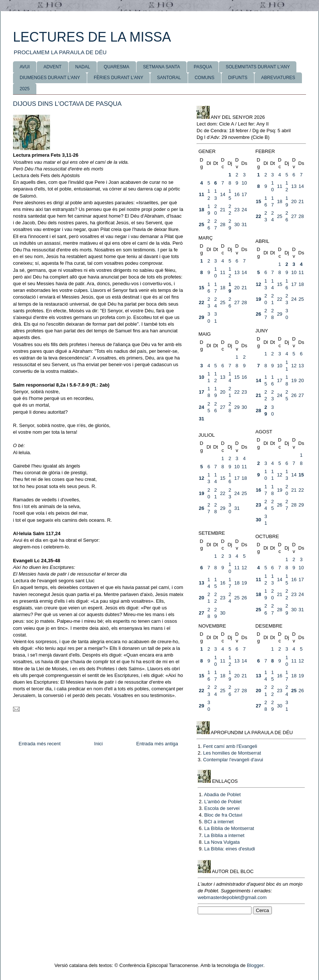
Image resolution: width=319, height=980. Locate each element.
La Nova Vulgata (222, 842)
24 (244, 210)
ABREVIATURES (278, 78)
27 (294, 216)
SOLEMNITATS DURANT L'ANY (258, 67)
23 (237, 210)
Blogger (255, 965)
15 (259, 201)
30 (237, 224)
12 (259, 284)
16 (237, 194)
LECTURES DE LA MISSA (92, 37)
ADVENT (52, 67)
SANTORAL (169, 78)
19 (259, 299)
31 (244, 224)
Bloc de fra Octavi (223, 815)
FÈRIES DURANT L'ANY (119, 78)
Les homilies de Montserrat (232, 753)
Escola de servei (222, 808)
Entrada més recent (40, 744)
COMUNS (205, 78)
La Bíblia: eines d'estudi (229, 849)
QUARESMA (117, 67)
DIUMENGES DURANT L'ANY (50, 78)
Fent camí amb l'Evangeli (230, 746)
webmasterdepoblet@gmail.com (232, 897)
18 (201, 210)
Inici (98, 744)
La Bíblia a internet (224, 835)
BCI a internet (219, 822)
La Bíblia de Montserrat (229, 828)
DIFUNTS (238, 78)
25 (201, 224)
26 (259, 314)
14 (223, 194)
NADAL (83, 67)
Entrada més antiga (157, 744)
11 (201, 194)
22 (259, 216)
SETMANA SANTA (162, 67)
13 (294, 186)
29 (201, 317)
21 (223, 210)
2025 (25, 89)
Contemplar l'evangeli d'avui (233, 760)
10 (244, 183)
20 (294, 201)
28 (223, 224)
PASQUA (203, 67)
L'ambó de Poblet (223, 802)
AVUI (25, 67)
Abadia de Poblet (222, 795)
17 (244, 194)
